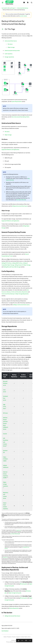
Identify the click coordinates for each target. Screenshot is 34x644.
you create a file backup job (15, 534)
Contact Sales (24, 637)
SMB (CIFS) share (5, 407)
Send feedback (5, 631)
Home (5, 637)
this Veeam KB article (21, 200)
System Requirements (16, 102)
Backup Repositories (14, 608)
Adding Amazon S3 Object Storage (23, 265)
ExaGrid (5, 434)
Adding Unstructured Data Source (20, 206)
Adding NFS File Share (7, 263)
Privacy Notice (10, 642)
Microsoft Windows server (5, 383)
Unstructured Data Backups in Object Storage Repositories (15, 294)
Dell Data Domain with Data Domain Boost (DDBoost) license (6, 423)
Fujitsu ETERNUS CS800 (5, 459)
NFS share (5, 413)
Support (18, 637)
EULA (29, 637)
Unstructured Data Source (11, 41)
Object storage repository (6, 484)
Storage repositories (9, 57)
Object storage (11, 47)
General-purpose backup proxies (12, 51)
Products (9, 637)
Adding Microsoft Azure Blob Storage (12, 267)
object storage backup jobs (15, 593)
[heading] (17, 123)
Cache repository (9, 54)
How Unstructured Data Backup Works (20, 117)
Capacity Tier (5, 557)
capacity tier (19, 530)
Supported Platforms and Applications (10, 150)
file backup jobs (23, 584)
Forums (14, 637)
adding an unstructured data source (21, 305)
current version (23, 16)
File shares (10, 44)
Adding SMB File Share (17, 263)
